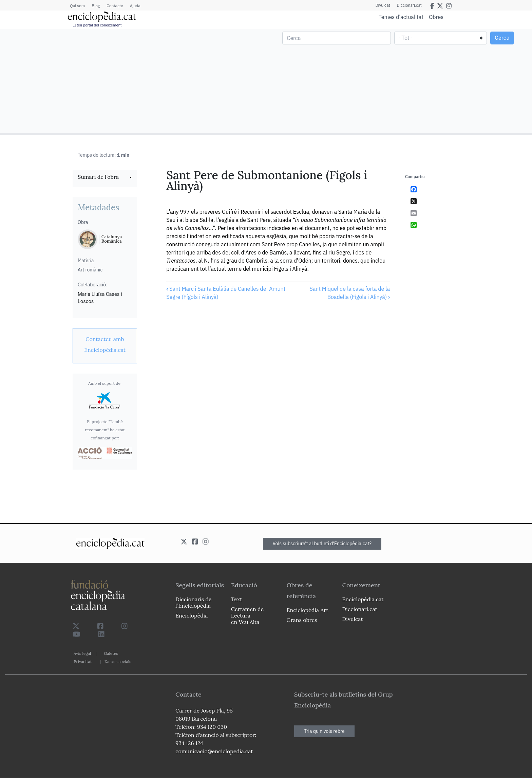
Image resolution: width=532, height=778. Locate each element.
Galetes (111, 653)
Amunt (277, 289)
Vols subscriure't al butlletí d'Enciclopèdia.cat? (322, 544)
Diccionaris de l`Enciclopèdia (193, 602)
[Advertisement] (134, 81)
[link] (105, 178)
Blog (96, 6)
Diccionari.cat (409, 5)
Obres (436, 17)
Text (237, 599)
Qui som (77, 6)
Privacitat (83, 661)
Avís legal (82, 653)
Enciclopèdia (192, 615)
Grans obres (302, 620)
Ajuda (135, 6)
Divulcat (383, 5)
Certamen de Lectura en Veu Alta (247, 615)
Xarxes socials (118, 661)
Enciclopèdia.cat (363, 599)
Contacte (115, 6)
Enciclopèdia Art (308, 610)
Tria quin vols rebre (324, 731)
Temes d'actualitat (401, 17)
